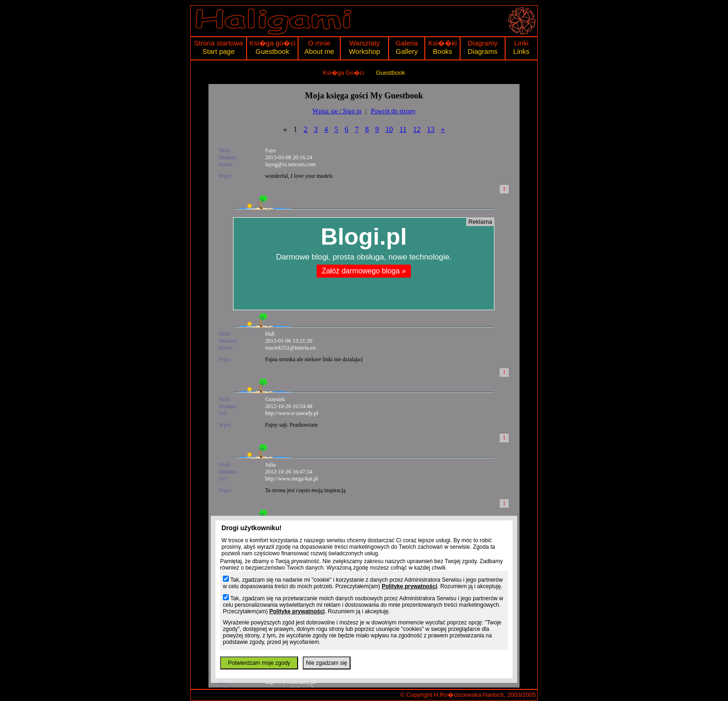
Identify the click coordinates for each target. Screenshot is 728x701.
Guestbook (272, 51)
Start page (218, 51)
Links (521, 51)
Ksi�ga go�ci (272, 43)
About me (319, 51)
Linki (521, 43)
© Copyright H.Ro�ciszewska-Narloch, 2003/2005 (468, 695)
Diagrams (482, 51)
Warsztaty (364, 43)
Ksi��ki (442, 43)
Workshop (364, 51)
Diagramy (482, 43)
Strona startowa (218, 43)
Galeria (407, 43)
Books (442, 51)
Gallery (407, 51)
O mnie (319, 43)
